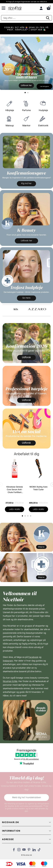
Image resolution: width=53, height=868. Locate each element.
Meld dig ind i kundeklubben (26, 797)
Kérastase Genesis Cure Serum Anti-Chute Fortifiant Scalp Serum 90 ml (15, 490)
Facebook (33, 657)
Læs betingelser (44, 86)
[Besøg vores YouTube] (24, 850)
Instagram (8, 661)
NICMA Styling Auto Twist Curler (38, 488)
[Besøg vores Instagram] (19, 850)
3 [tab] (28, 516)
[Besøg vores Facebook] (14, 850)
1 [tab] (23, 516)
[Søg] (26, 18)
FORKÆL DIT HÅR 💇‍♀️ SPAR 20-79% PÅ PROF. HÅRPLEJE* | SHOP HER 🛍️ (26, 29)
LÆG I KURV (15, 509)
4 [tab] (31, 516)
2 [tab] (25, 516)
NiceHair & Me (10, 681)
